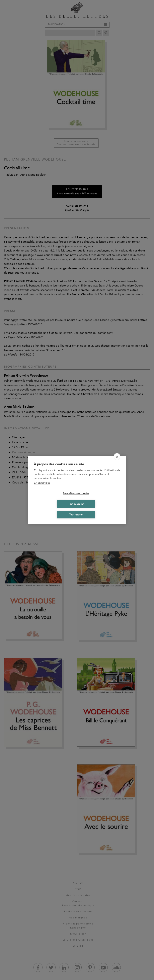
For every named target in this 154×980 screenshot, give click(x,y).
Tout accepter (76, 504)
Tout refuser (76, 515)
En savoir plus (42, 483)
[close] (117, 457)
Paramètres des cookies (76, 493)
